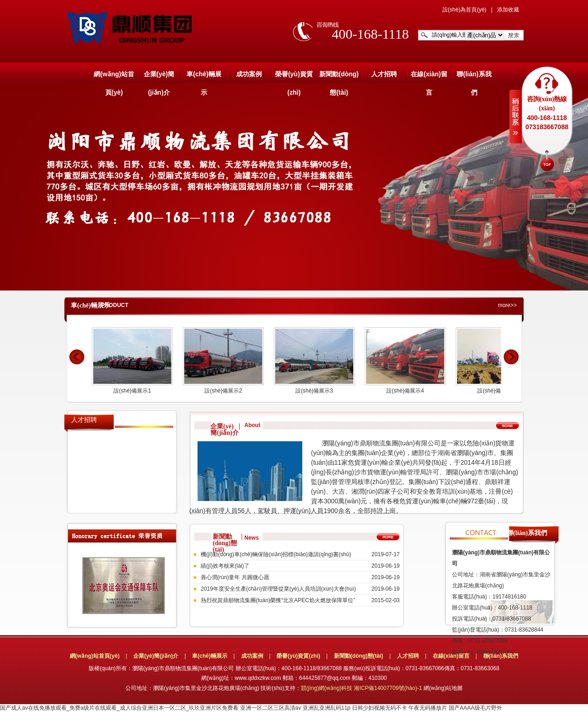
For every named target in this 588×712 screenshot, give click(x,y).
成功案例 (249, 74)
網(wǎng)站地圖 (443, 688)
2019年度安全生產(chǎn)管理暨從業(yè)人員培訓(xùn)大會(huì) (278, 589)
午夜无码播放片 (428, 708)
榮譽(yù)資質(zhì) (294, 77)
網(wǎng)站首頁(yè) (114, 77)
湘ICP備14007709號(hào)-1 (388, 688)
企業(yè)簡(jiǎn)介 (159, 77)
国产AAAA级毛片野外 (475, 708)
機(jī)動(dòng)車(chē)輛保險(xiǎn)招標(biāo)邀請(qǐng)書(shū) (276, 554)
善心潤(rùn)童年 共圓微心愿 (235, 577)
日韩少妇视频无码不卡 (379, 708)
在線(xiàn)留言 (429, 77)
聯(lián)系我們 (474, 77)
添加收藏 (508, 10)
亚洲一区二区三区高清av (271, 708)
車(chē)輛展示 (204, 77)
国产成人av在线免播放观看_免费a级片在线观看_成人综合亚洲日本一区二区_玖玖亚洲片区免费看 (119, 708)
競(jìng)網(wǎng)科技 (327, 688)
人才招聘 (384, 74)
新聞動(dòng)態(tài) (339, 77)
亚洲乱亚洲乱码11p (327, 708)
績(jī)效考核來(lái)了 (225, 566)
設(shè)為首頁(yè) (464, 10)
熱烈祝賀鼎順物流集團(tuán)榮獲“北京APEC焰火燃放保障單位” (278, 600)
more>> (507, 305)
